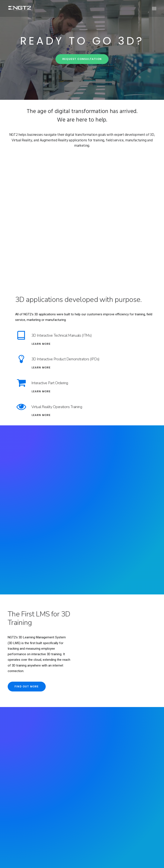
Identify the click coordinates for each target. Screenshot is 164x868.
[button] (154, 8)
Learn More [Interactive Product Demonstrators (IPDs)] (41, 367)
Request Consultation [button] (82, 64)
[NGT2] (20, 8)
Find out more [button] (27, 686)
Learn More (41, 344)
